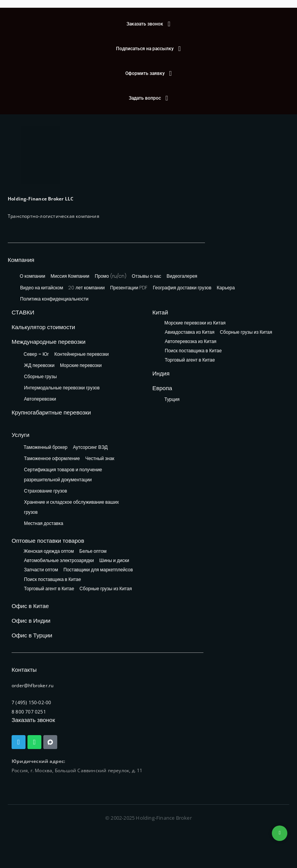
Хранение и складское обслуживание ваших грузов (72, 507)
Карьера (226, 288)
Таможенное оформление (52, 458)
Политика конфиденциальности (54, 299)
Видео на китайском (42, 288)
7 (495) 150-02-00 (31, 702)
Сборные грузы (40, 376)
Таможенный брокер (46, 447)
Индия (161, 373)
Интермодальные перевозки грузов (62, 388)
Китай (160, 312)
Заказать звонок (33, 720)
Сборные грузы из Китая (246, 332)
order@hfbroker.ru (32, 685)
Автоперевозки (40, 399)
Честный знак (100, 458)
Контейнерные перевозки (81, 354)
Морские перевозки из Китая (195, 323)
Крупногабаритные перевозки (51, 412)
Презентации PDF (129, 288)
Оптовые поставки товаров (48, 541)
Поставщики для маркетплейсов (98, 570)
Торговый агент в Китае (190, 360)
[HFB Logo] (41, 155)
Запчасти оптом (41, 570)
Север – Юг (36, 354)
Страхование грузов (45, 491)
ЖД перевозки (39, 365)
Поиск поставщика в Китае (193, 351)
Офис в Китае (30, 606)
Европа (162, 388)
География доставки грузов (182, 288)
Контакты (24, 670)
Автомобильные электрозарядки (59, 561)
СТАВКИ (23, 312)
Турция (172, 399)
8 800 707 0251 (29, 712)
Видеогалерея (182, 276)
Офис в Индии (31, 621)
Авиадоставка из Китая (189, 332)
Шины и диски (114, 561)
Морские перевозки (81, 365)
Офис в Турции (32, 635)
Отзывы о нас (147, 276)
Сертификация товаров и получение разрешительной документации (63, 475)
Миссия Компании (70, 276)
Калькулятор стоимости (43, 327)
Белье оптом (93, 551)
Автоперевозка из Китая (191, 342)
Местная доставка (44, 523)
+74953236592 (280, 833)
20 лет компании (86, 288)
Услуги (20, 435)
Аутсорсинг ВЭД (90, 447)
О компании (32, 276)
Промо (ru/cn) (111, 276)
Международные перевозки (49, 342)
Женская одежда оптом (49, 551)
